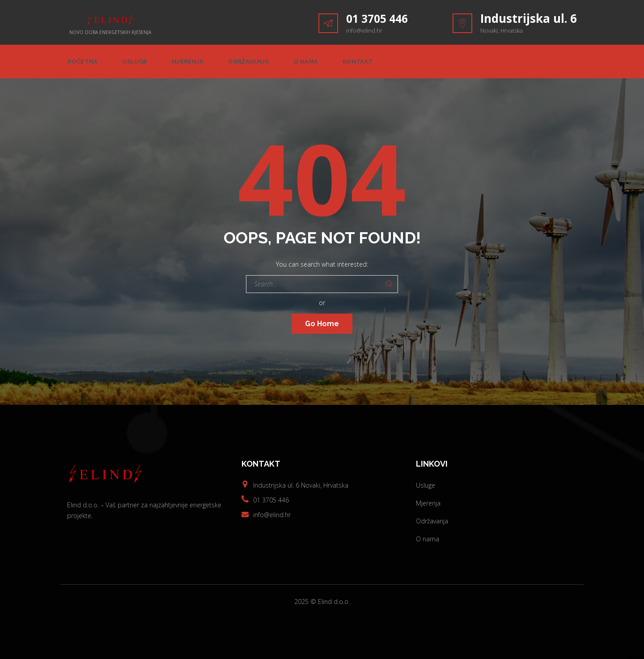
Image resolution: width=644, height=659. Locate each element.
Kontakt (363, 63)
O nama (310, 63)
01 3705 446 (379, 18)
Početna (82, 63)
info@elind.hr (364, 30)
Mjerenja (189, 63)
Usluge (135, 63)
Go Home (322, 326)
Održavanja (251, 63)
